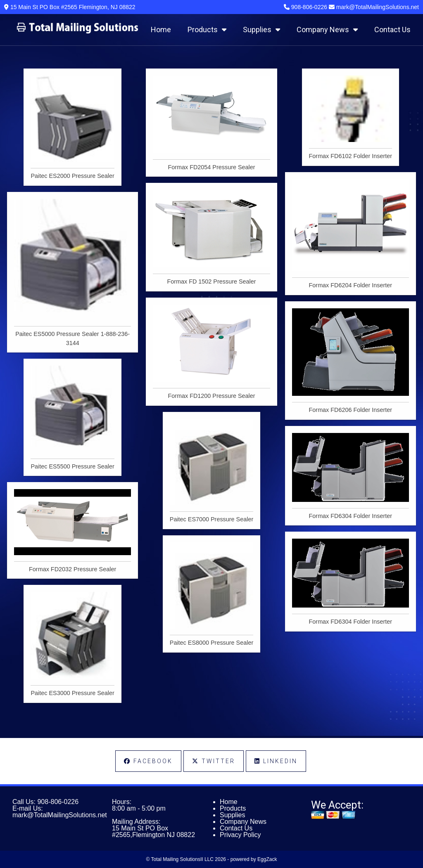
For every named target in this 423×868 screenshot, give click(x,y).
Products (207, 30)
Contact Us (392, 30)
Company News (327, 30)
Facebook (148, 761)
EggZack (267, 859)
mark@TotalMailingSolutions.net (60, 815)
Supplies (261, 30)
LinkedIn (276, 761)
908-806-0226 (58, 802)
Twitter (214, 761)
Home (161, 30)
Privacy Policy (240, 835)
